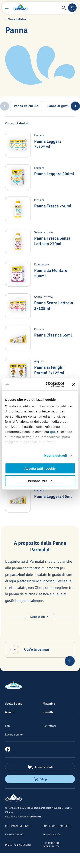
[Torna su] (70, 661)
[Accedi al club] (40, 767)
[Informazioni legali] (18, 826)
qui (53, 432)
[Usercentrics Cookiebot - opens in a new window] (48, 384)
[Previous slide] (5, 106)
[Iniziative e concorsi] (18, 845)
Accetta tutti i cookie (40, 468)
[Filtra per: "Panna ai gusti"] (58, 106)
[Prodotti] (48, 712)
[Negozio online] (72, 8)
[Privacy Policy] (52, 834)
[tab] (26, 106)
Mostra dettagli (55, 455)
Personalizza (40, 481)
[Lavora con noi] (14, 734)
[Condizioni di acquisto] (57, 826)
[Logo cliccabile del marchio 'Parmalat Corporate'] (20, 8)
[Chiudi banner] (74, 384)
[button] (64, 8)
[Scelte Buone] (14, 703)
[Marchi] (10, 712)
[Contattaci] (49, 726)
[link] (9, 749)
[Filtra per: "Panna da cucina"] (26, 106)
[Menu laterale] (7, 8)
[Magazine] (49, 703)
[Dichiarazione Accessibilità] (52, 845)
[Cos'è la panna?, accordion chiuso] (40, 650)
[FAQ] (8, 726)
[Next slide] (75, 106)
